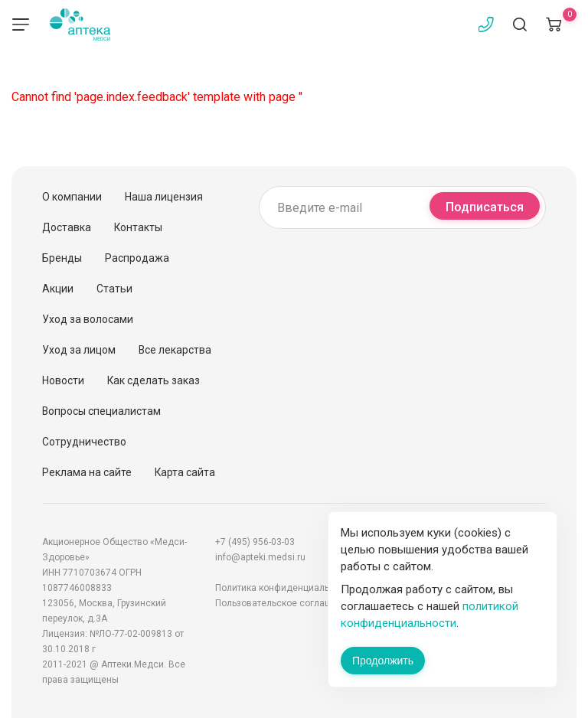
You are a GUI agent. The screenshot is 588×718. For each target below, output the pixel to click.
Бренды (62, 258)
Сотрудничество (84, 442)
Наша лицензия (164, 197)
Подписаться (485, 207)
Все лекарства (175, 350)
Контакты (138, 227)
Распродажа (137, 258)
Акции (58, 289)
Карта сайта (185, 472)
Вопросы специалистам (101, 411)
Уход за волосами (88, 319)
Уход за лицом (79, 350)
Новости (63, 380)
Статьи (114, 289)
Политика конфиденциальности (285, 588)
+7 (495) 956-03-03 (255, 542)
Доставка (67, 227)
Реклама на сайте (87, 472)
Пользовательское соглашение (284, 603)
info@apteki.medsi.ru (260, 557)
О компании (72, 197)
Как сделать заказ (154, 380)
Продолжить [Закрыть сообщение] (383, 661)
